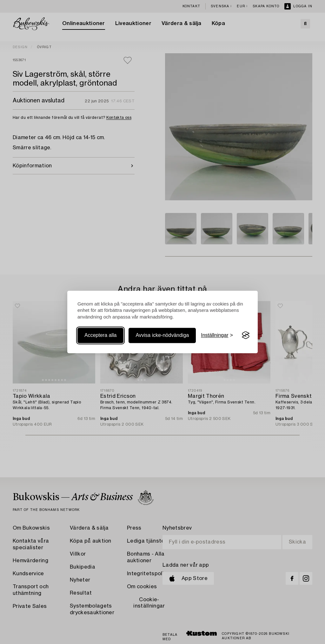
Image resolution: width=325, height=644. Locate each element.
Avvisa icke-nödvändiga (162, 335)
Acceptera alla (100, 335)
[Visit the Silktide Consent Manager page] (246, 335)
